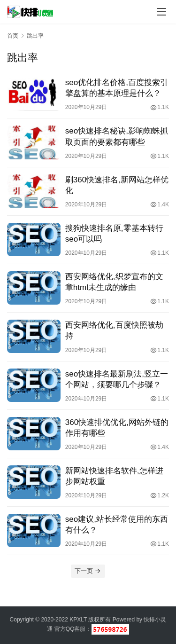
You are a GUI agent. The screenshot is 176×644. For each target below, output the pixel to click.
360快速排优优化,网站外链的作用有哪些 (117, 428)
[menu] (161, 12)
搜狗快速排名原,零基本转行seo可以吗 (114, 234)
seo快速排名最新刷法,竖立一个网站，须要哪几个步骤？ (117, 379)
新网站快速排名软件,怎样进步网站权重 (114, 476)
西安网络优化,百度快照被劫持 (114, 330)
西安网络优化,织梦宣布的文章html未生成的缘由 (114, 282)
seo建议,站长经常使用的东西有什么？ (117, 525)
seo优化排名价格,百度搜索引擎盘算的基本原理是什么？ (117, 88)
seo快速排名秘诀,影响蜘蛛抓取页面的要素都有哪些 (117, 136)
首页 (13, 36)
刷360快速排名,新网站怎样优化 (117, 185)
